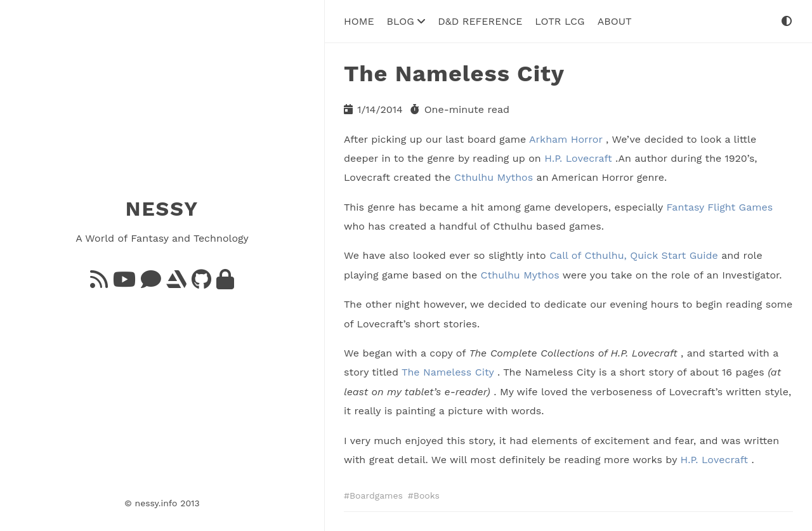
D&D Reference (480, 21)
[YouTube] (124, 283)
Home (359, 21)
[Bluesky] (151, 283)
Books (427, 495)
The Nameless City (448, 372)
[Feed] (99, 283)
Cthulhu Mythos (494, 177)
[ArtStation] (176, 283)
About (615, 21)
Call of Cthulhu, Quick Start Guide (634, 255)
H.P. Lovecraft (578, 158)
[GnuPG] (225, 283)
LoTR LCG (560, 21)
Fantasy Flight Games (719, 207)
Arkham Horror (566, 139)
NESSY (162, 209)
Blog (406, 21)
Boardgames (376, 495)
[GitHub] (201, 283)
